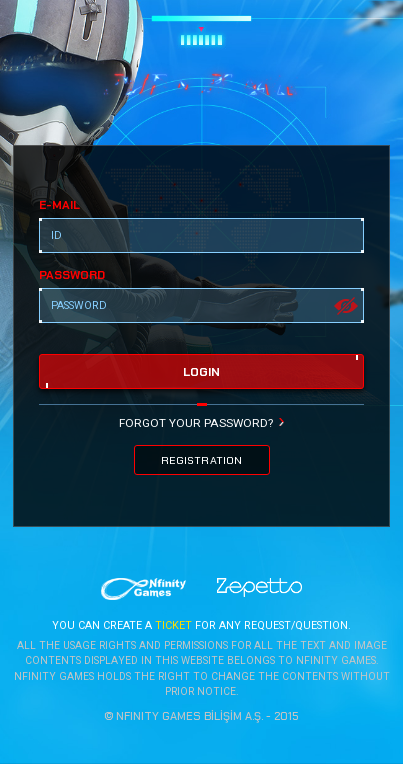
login (202, 372)
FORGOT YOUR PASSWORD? (196, 423)
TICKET (173, 626)
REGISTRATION (201, 460)
